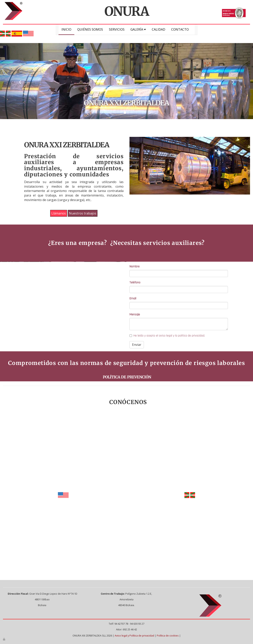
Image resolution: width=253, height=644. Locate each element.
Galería (138, 29)
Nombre (135, 267)
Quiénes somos (90, 29)
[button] (19, 81)
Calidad (159, 29)
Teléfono (135, 283)
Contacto (180, 29)
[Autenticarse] (4, 639)
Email (133, 298)
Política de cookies (168, 636)
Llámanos (59, 213)
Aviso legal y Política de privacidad (134, 636)
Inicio (66, 29)
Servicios (117, 29)
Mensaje (135, 314)
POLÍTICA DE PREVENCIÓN (126, 377)
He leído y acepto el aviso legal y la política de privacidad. (167, 336)
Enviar (137, 345)
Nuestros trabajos (83, 213)
